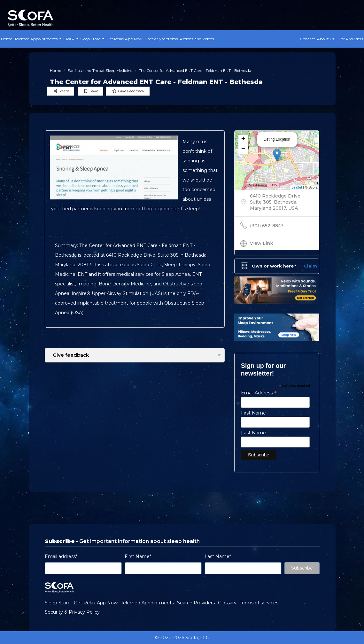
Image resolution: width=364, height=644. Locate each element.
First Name (253, 413)
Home (7, 39)
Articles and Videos (197, 39)
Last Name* (218, 556)
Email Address (259, 393)
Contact (308, 39)
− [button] (243, 149)
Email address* (61, 556)
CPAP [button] (69, 39)
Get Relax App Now (124, 39)
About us (325, 39)
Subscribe (302, 568)
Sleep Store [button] (91, 39)
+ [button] (243, 139)
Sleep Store (58, 603)
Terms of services (259, 603)
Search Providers (196, 603)
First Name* (138, 556)
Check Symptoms (161, 39)
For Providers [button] (351, 39)
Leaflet (297, 187)
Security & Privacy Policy (72, 612)
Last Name (253, 433)
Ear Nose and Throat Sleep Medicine (100, 70)
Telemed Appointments (147, 603)
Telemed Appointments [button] (36, 39)
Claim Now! (317, 266)
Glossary (227, 603)
